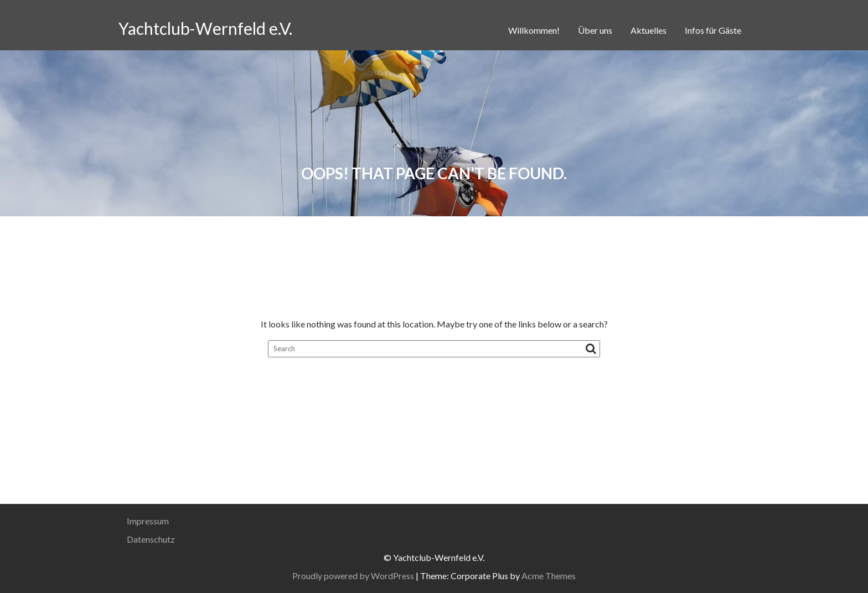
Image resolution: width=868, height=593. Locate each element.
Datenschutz (151, 539)
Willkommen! (534, 30)
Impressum (148, 521)
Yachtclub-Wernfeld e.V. (205, 28)
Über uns (595, 30)
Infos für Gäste (713, 30)
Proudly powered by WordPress (353, 576)
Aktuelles (649, 30)
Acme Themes (549, 576)
